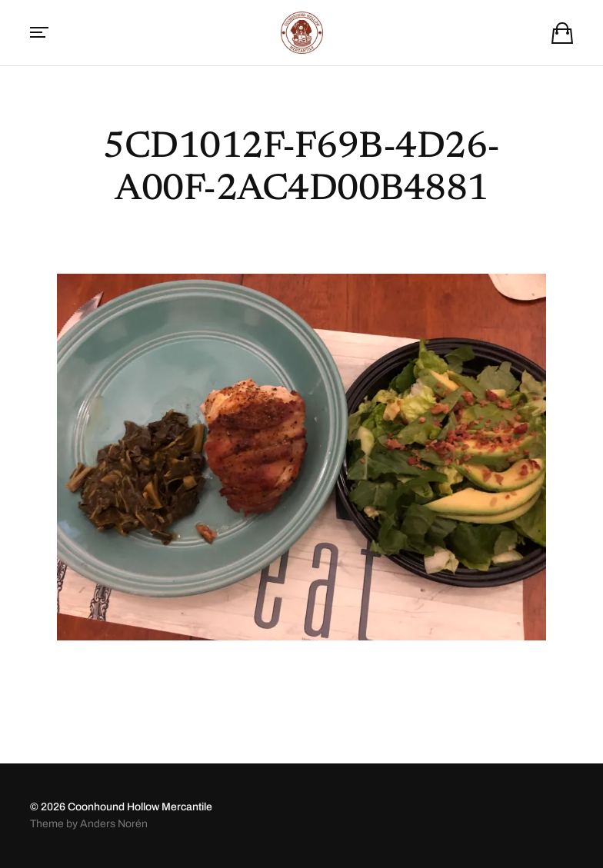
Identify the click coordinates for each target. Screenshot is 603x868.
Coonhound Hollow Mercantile (140, 807)
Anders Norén (114, 824)
